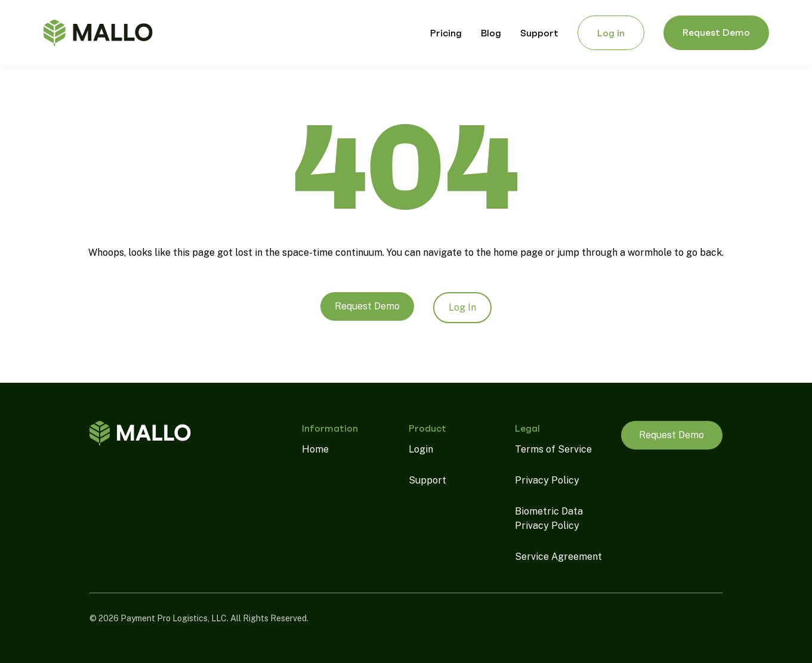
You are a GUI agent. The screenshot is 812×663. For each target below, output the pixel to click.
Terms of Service (553, 449)
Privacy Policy (547, 480)
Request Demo (367, 306)
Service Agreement (558, 557)
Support (427, 480)
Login (421, 449)
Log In (462, 307)
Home (315, 449)
